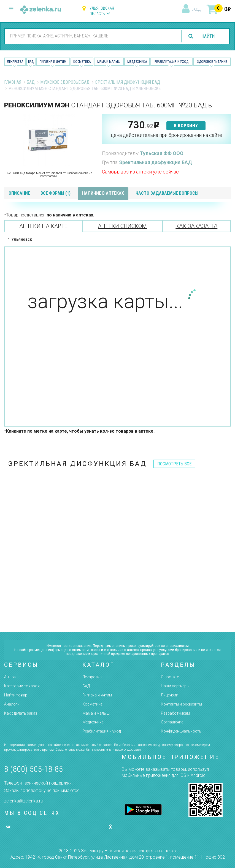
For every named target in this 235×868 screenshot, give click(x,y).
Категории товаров (22, 686)
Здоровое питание (212, 62)
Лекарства (15, 62)
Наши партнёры (175, 686)
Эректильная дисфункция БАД (128, 82)
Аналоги (12, 704)
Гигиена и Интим (53, 62)
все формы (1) (56, 193)
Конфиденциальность (181, 731)
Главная (13, 82)
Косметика (82, 62)
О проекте (170, 677)
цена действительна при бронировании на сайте (166, 135)
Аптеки (10, 677)
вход (196, 9)
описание (19, 193)
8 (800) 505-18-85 (33, 769)
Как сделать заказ (21, 713)
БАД (31, 62)
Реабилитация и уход (171, 62)
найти (208, 36)
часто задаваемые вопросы (167, 193)
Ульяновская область (102, 11)
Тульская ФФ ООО (162, 153)
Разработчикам (175, 713)
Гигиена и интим (97, 695)
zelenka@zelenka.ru (23, 801)
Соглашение (172, 722)
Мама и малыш (109, 62)
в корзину (186, 126)
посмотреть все (174, 464)
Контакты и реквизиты (181, 704)
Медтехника (137, 62)
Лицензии (170, 695)
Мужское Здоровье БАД (65, 82)
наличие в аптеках (103, 193)
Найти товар (16, 695)
